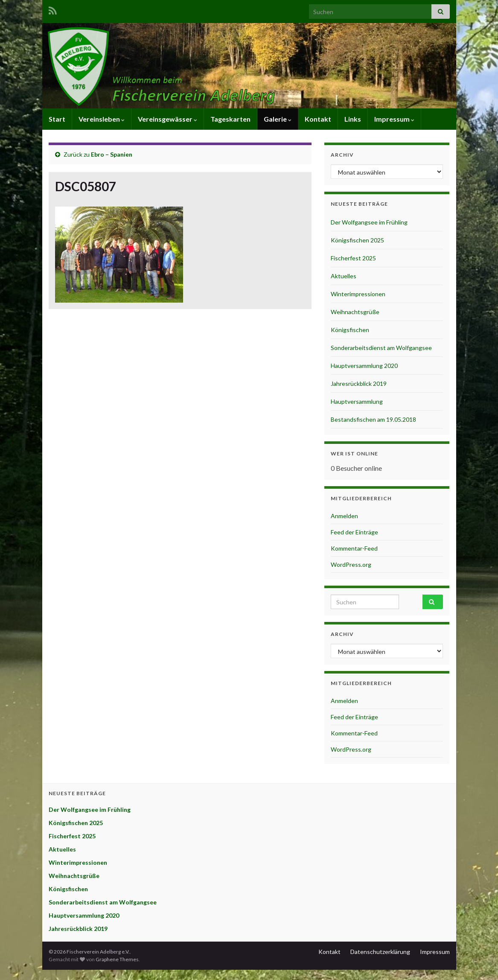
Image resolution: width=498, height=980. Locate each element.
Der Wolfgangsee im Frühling (369, 222)
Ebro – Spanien (112, 154)
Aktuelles (344, 276)
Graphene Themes (117, 959)
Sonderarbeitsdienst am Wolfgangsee (381, 348)
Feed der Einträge (354, 532)
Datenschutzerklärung (380, 952)
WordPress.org (351, 564)
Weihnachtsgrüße (355, 312)
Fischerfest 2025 (353, 258)
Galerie (278, 119)
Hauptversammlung (357, 401)
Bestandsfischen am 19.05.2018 (373, 419)
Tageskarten (230, 119)
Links (353, 119)
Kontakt (318, 119)
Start (57, 119)
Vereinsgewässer (167, 119)
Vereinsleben (102, 119)
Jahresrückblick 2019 (359, 384)
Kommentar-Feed (354, 548)
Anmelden (344, 516)
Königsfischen (350, 330)
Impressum (394, 119)
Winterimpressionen (358, 294)
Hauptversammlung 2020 (364, 366)
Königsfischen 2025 (357, 240)
